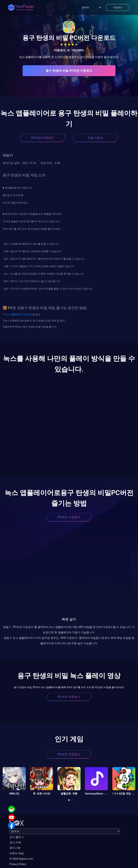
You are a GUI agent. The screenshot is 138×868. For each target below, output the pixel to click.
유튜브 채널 (17, 853)
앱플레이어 (16, 314)
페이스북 (15, 848)
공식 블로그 (17, 837)
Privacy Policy (18, 864)
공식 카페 (15, 842)
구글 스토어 (95, 138)
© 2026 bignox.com (21, 859)
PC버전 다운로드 (43, 138)
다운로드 (27, 314)
